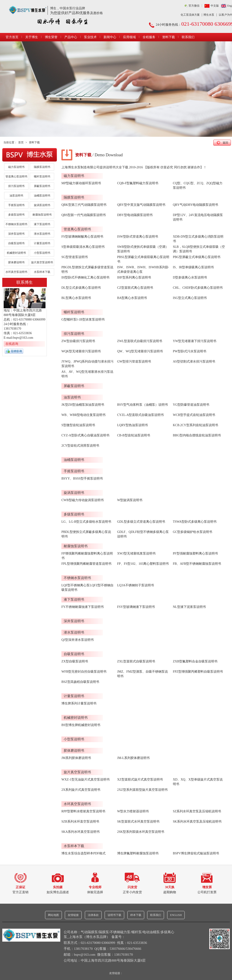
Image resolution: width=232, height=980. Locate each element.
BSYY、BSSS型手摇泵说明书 (82, 479)
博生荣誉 (51, 37)
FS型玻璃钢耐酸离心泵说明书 (82, 237)
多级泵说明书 (16, 215)
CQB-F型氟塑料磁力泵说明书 (138, 183)
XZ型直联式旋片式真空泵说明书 (140, 780)
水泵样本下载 (42, 272)
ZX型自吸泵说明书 (75, 661)
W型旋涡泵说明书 (130, 500)
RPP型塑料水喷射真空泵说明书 (83, 811)
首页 (21, 142)
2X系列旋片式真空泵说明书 (81, 790)
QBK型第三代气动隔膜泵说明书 (84, 205)
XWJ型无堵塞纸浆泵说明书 (136, 553)
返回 (225, 143)
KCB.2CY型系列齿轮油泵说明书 (195, 425)
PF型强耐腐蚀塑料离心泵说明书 (195, 553)
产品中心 (71, 37)
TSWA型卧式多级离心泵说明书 (195, 522)
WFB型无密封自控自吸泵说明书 (84, 672)
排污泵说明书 (16, 186)
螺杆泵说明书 (42, 177)
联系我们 (188, 37)
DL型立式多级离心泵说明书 (81, 288)
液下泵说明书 (42, 224)
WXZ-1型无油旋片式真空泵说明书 (86, 780)
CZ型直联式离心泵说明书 (135, 288)
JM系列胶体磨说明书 (76, 758)
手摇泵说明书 (16, 205)
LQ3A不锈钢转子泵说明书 (136, 585)
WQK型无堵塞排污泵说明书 (81, 351)
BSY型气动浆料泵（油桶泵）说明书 (142, 405)
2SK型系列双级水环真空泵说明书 (141, 832)
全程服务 (149, 37)
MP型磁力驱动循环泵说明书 (81, 183)
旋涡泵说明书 (42, 205)
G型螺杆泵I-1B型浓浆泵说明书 (83, 320)
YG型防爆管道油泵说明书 (191, 405)
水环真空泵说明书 (16, 272)
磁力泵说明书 (16, 167)
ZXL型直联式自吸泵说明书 (136, 661)
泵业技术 (90, 37)
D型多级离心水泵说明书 (190, 277)
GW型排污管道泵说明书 (134, 362)
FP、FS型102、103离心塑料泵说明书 (143, 564)
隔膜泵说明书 (42, 167)
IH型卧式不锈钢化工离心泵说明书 (85, 277)
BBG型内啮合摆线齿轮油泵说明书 (197, 435)
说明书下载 (114, 915)
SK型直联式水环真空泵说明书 (138, 822)
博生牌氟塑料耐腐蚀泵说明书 (138, 853)
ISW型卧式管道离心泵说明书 (138, 237)
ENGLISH (176, 915)
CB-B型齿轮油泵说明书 (134, 435)
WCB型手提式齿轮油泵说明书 (194, 415)
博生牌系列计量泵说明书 (79, 703)
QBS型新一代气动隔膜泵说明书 (84, 215)
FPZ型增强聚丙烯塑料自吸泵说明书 (198, 672)
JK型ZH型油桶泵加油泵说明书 (83, 405)
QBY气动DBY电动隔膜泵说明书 (195, 205)
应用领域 (129, 37)
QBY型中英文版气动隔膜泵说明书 (141, 205)
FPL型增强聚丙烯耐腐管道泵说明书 (86, 564)
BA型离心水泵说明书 (132, 298)
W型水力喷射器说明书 (133, 811)
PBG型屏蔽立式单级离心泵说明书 (197, 257)
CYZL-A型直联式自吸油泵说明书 (140, 415)
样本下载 (136, 915)
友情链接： (116, 973)
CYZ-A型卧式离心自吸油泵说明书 (85, 435)
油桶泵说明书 (42, 196)
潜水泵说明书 (42, 234)
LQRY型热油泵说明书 (132, 425)
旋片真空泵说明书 (42, 262)
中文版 (215, 6)
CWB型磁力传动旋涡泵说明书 (83, 500)
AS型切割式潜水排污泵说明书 (194, 362)
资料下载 (169, 37)
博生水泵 (209, 15)
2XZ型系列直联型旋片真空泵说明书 (142, 790)
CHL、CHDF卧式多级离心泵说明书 (198, 288)
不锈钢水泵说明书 (16, 224)
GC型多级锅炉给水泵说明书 (193, 532)
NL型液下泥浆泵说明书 (189, 607)
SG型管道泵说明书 (75, 257)
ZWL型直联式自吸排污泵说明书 (140, 341)
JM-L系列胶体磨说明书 (133, 758)
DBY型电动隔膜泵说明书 (135, 215)
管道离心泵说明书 (16, 177)
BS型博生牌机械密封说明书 (81, 725)
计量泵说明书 (42, 243)
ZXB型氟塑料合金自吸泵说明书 (195, 661)
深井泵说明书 (16, 234)
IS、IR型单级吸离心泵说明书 (193, 267)
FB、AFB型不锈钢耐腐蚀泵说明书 (197, 564)
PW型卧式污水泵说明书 (190, 351)
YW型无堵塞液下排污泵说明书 (195, 341)
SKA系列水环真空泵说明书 (81, 832)
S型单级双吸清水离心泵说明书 (83, 247)
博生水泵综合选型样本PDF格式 (83, 853)
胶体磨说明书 (16, 262)
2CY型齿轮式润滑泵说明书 (80, 446)
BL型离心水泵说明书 (76, 298)
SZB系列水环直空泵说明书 (80, 822)
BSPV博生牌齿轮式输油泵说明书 (196, 853)
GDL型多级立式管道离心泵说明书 (141, 522)
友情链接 (73, 915)
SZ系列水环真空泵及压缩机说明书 (197, 811)
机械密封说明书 (16, 253)
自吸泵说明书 (16, 243)
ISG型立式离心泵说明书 (190, 298)
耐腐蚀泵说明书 (42, 215)
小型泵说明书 (42, 253)
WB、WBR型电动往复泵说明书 (83, 415)
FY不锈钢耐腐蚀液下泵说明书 (83, 607)
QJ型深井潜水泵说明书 (78, 640)
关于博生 (32, 37)
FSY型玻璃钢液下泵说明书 (136, 607)
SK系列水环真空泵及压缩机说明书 (197, 822)
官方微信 (194, 6)
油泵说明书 (16, 196)
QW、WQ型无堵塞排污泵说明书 (140, 351)
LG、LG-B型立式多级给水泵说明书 (86, 522)
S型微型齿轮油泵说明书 (78, 425)
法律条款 (93, 915)
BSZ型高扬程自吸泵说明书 (80, 682)
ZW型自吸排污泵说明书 (78, 341)
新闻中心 (110, 37)
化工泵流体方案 (190, 15)
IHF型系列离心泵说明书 (134, 277)
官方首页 (12, 37)
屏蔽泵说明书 (42, 186)
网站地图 (53, 915)
